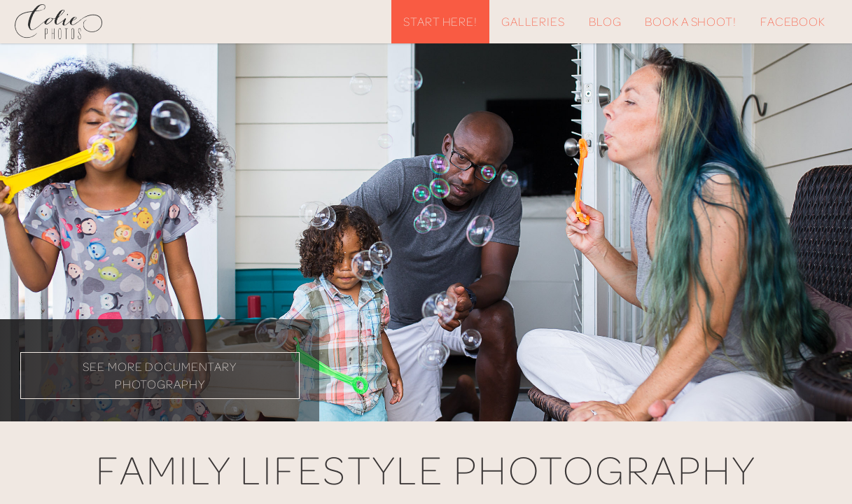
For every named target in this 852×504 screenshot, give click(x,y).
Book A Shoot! (691, 21)
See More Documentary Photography (160, 375)
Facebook (793, 21)
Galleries (533, 21)
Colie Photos (78, 22)
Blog (605, 21)
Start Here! (440, 21)
